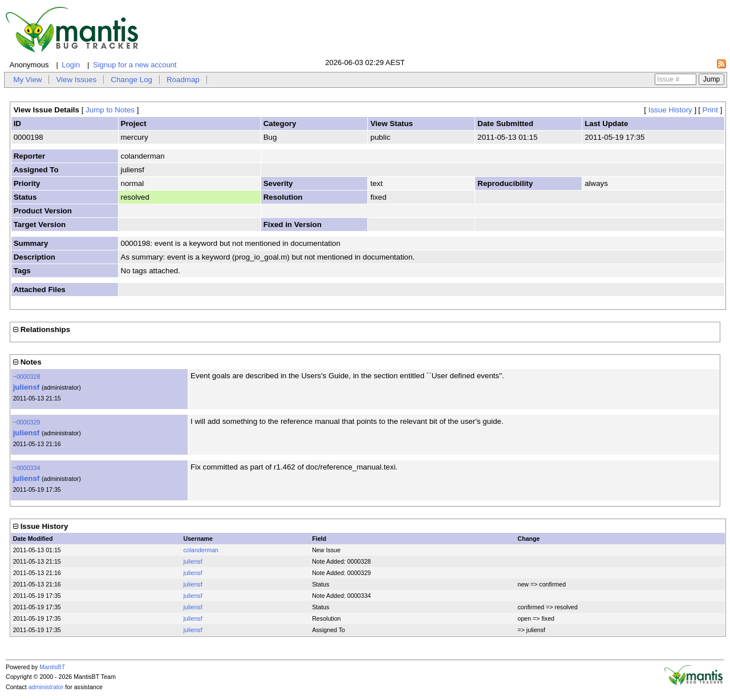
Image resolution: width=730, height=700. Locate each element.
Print (710, 110)
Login (71, 65)
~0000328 (27, 377)
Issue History (670, 110)
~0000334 (27, 468)
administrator (46, 687)
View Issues (76, 80)
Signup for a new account (135, 65)
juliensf (27, 387)
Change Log (131, 80)
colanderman (201, 550)
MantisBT (52, 667)
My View (27, 80)
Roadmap (183, 80)
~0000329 (27, 422)
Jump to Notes (110, 110)
